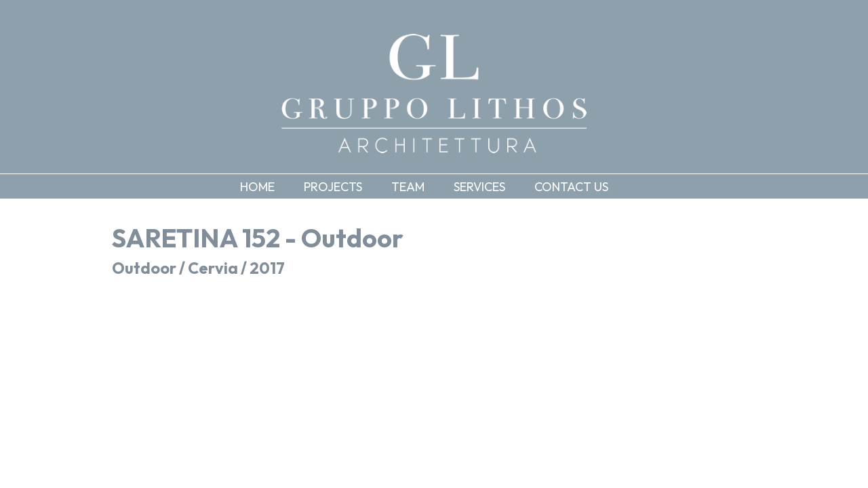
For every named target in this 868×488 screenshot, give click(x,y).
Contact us (571, 187)
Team (408, 187)
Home (257, 187)
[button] (343, 186)
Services (479, 187)
